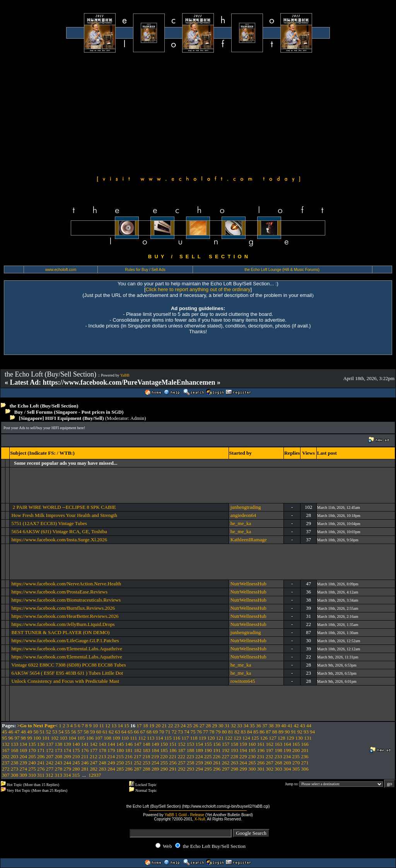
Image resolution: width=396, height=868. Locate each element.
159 (243, 744)
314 (67, 775)
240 (32, 763)
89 (281, 732)
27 (202, 726)
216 (129, 756)
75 (193, 732)
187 (182, 750)
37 (265, 726)
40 (284, 726)
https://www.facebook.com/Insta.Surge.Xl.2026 (59, 540)
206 (41, 756)
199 (287, 750)
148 (147, 744)
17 (139, 726)
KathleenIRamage (249, 540)
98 (23, 738)
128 (282, 738)
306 (305, 769)
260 (208, 763)
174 (67, 750)
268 (278, 763)
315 (76, 775)
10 (95, 726)
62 (111, 732)
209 (67, 756)
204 (24, 756)
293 (191, 769)
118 (194, 738)
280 (76, 769)
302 (270, 769)
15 (127, 726)
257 (182, 763)
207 (50, 756)
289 (155, 769)
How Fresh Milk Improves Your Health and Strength (64, 515)
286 (129, 769)
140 (76, 744)
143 (102, 744)
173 (59, 750)
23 (177, 726)
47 (17, 732)
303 (278, 769)
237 (6, 763)
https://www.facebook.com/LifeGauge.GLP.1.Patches (65, 640)
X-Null (200, 819)
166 (305, 744)
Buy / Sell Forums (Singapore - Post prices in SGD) (69, 412)
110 (125, 738)
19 (152, 726)
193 (235, 750)
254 (155, 763)
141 (85, 744)
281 (85, 769)
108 (108, 738)
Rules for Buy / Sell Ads (145, 270)
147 (138, 744)
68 (149, 732)
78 (212, 732)
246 (85, 763)
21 (164, 726)
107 (99, 738)
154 (200, 744)
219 (155, 756)
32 (233, 726)
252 (138, 763)
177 (94, 750)
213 (102, 756)
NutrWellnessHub (248, 584)
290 (164, 769)
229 (243, 756)
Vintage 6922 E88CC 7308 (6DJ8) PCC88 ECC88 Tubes (68, 665)
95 (4, 738)
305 (296, 769)
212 (94, 756)
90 (287, 732)
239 (24, 763)
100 (37, 738)
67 (143, 732)
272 (6, 769)
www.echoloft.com (61, 270)
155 (208, 744)
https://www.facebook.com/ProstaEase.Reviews (59, 592)
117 (185, 738)
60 (99, 732)
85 (256, 732)
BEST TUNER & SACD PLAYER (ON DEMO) (60, 632)
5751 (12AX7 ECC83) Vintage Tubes (49, 523)
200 (296, 750)
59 (93, 732)
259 (200, 763)
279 (67, 769)
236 (305, 756)
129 (290, 738)
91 (294, 732)
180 (120, 750)
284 (111, 769)
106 (90, 738)
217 (138, 756)
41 (290, 726)
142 (94, 744)
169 (24, 750)
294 (200, 769)
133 (15, 744)
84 (250, 732)
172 (50, 750)
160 (252, 744)
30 (221, 726)
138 (59, 744)
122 (229, 738)
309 (24, 775)
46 (11, 732)
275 (32, 769)
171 (41, 750)
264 (243, 763)
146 (129, 744)
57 (80, 732)
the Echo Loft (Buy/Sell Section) (44, 406)
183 (147, 750)
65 (130, 732)
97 (17, 738)
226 (217, 756)
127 (273, 738)
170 (32, 750)
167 (6, 750)
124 (246, 738)
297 (226, 769)
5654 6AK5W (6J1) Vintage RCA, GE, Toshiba (59, 531)
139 (67, 744)
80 (224, 732)
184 (155, 750)
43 (303, 726)
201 (305, 750)
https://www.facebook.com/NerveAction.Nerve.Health (66, 584)
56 (74, 732)
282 (94, 769)
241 (41, 763)
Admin (137, 418)
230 (252, 756)
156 (217, 744)
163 (278, 744)
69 (155, 732)
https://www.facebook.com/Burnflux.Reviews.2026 (63, 608)
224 (199, 756)
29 (214, 726)
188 (191, 750)
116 (177, 738)
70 (161, 732)
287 (138, 769)
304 (287, 769)
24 (183, 726)
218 (147, 756)
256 (173, 763)
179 (111, 750)
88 (275, 732)
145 (120, 744)
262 (226, 763)
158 (235, 744)
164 (287, 744)
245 (76, 763)
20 (158, 726)
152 (182, 744)
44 (309, 726)
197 (270, 750)
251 (129, 763)
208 (59, 756)
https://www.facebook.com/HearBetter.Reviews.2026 (65, 616)
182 (138, 750)
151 (173, 744)
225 (208, 756)
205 (32, 756)
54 (61, 732)
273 (15, 769)
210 (76, 756)
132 (6, 744)
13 (114, 726)
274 (24, 769)
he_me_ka (241, 523)
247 (94, 763)
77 (206, 732)
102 (55, 738)
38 (271, 726)
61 (105, 732)
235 (296, 756)
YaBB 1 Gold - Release (184, 815)
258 (191, 763)
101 (46, 738)
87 (269, 732)
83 (243, 732)
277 (50, 769)
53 (55, 732)
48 (23, 732)
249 (111, 763)
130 (299, 738)
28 (208, 726)
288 (147, 769)
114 (159, 738)
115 (168, 738)
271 (305, 763)
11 (102, 726)
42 (296, 726)
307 (6, 775)
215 (120, 756)
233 (278, 756)
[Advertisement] (198, 113)
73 (180, 732)
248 (102, 763)
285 (120, 769)
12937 (95, 775)
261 (217, 763)
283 (102, 769)
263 (235, 763)
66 (136, 732)
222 (182, 756)
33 (240, 726)
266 (261, 763)
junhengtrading (246, 507)
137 (50, 744)
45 (4, 732)
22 (171, 726)
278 (59, 769)
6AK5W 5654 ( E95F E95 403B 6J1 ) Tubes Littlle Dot (67, 673)
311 (41, 775)
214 (111, 756)
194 (243, 750)
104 (72, 738)
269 (287, 763)
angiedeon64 (243, 515)
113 (151, 738)
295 (208, 769)
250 (120, 763)
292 (182, 769)
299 (243, 769)
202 (6, 756)
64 (124, 732)
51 (42, 732)
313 (58, 775)
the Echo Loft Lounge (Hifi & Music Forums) (282, 270)
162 (270, 744)
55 (67, 732)
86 (262, 732)
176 (85, 750)
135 (32, 744)
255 (164, 763)
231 (261, 756)
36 (259, 726)
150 (164, 744)
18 (146, 726)
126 (264, 738)
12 (108, 726)
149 (155, 744)
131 (308, 738)
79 (218, 732)
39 (277, 726)
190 (208, 750)
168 (15, 750)
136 (41, 744)
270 (296, 763)
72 (174, 732)
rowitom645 (243, 681)
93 (306, 732)
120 (211, 738)
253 (147, 763)
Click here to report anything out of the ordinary (198, 289)
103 (64, 738)
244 (67, 763)
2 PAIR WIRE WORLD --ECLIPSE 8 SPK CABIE (64, 507)
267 (270, 763)
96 (11, 738)
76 (199, 732)
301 (261, 769)
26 (196, 726)
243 (59, 763)
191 (217, 750)
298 (235, 769)
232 (270, 756)
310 (32, 775)
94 (312, 732)
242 (50, 763)
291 (173, 769)
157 (226, 744)
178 (102, 750)
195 (252, 750)
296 (217, 769)
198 (278, 750)
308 (15, 775)
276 (41, 769)
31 (227, 726)
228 (234, 756)
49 (30, 732)
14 (120, 726)
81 (231, 732)
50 (36, 732)
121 (220, 738)
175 (76, 750)
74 (187, 732)
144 (111, 744)
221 (173, 756)
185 (164, 750)
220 (164, 756)
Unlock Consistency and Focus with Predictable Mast (65, 681)
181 (129, 750)
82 (237, 732)
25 (189, 726)
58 (86, 732)
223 (190, 756)
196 (261, 750)
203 (15, 756)
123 (237, 738)
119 (202, 738)
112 (142, 738)
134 (24, 744)
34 (246, 726)
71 (168, 732)
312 (49, 775)
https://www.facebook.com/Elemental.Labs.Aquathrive (67, 649)
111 (134, 738)
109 (116, 738)
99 (30, 738)
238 (15, 763)
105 (81, 738)
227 (225, 756)
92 (300, 732)
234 (287, 756)
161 (261, 744)
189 (200, 750)
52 (49, 732)
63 (118, 732)
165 (296, 744)
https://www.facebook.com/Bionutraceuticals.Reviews (66, 600)
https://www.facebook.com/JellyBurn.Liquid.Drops (63, 624)
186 (173, 750)
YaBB (125, 375)
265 (252, 763)
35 (252, 726)
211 (85, 756)
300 (252, 769)
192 (226, 750)
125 (255, 738)
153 (191, 744)
